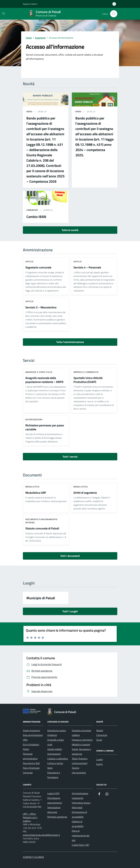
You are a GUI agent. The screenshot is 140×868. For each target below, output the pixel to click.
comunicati (32, 210)
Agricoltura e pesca (57, 730)
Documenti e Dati (31, 763)
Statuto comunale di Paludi (42, 528)
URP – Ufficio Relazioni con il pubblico (30, 817)
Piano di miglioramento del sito (81, 836)
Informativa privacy (81, 803)
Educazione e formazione (54, 775)
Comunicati (102, 735)
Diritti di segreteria (85, 493)
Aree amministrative (33, 735)
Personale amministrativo (30, 756)
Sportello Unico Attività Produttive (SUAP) (88, 380)
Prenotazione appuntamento (55, 800)
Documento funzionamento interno (41, 521)
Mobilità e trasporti (81, 744)
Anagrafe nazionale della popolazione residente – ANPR (44, 380)
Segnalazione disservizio (54, 810)
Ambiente (52, 735)
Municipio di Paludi (41, 598)
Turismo (75, 768)
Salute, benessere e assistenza (81, 751)
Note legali (77, 807)
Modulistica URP (36, 493)
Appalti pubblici (55, 749)
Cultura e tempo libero (55, 766)
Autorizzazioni (34, 419)
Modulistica (32, 487)
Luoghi (100, 759)
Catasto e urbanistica (58, 759)
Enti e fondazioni (31, 744)
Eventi (99, 764)
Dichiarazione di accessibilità (79, 814)
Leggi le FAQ (53, 793)
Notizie (100, 730)
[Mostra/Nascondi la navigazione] (4, 13)
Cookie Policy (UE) (80, 845)
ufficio (29, 261)
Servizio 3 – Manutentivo (41, 307)
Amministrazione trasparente (80, 796)
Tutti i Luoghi (70, 611)
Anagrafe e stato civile (39, 372)
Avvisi (99, 740)
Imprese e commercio (86, 372)
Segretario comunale (38, 267)
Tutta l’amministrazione (70, 342)
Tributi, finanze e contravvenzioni (80, 761)
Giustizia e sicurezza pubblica (81, 733)
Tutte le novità (70, 230)
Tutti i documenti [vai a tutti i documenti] (70, 556)
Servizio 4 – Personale (87, 267)
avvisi (29, 111)
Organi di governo (31, 730)
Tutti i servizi (70, 457)
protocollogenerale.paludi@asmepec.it (41, 835)
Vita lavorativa (79, 773)
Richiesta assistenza (57, 817)
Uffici (25, 740)
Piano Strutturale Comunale (31, 770)
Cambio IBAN (36, 217)
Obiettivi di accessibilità (78, 824)
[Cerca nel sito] (114, 14)
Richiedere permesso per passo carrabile (45, 427)
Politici (26, 749)
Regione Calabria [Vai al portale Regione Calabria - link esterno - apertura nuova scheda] (30, 4)
